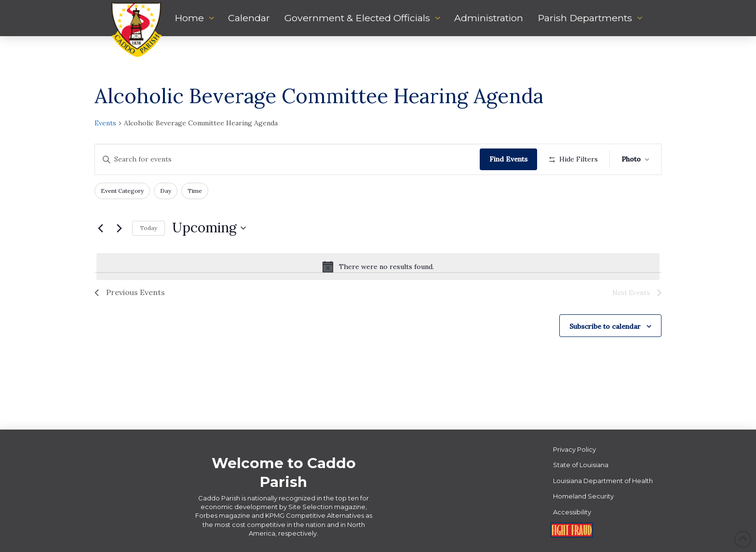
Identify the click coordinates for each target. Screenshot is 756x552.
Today (148, 228)
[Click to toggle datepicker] (209, 228)
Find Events (508, 159)
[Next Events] (119, 228)
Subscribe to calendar (605, 326)
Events (105, 123)
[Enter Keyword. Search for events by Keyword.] (287, 159)
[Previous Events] (100, 228)
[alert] (378, 267)
